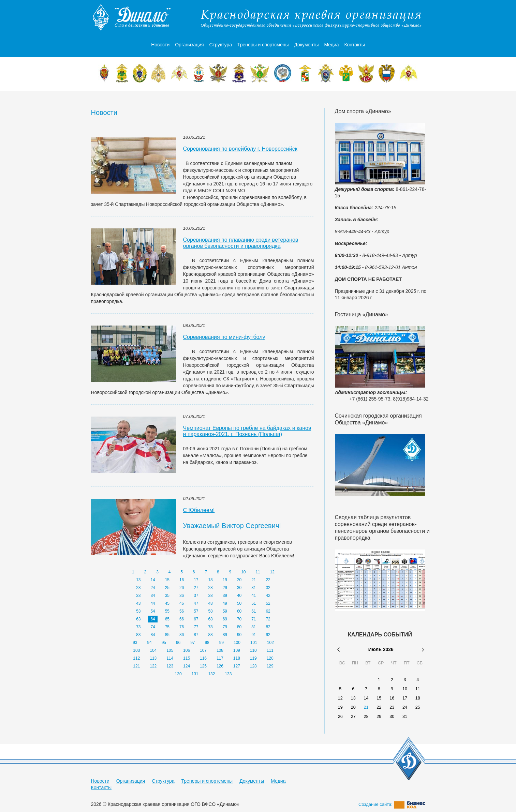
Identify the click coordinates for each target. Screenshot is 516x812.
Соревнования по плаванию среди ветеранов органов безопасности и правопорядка (241, 243)
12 (272, 572)
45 (167, 603)
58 (210, 611)
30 (239, 588)
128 (253, 666)
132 (211, 674)
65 (167, 619)
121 (136, 666)
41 (254, 596)
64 (153, 619)
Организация (189, 45)
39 (225, 596)
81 (254, 627)
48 (210, 603)
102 (270, 643)
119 (253, 658)
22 (268, 580)
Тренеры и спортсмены (263, 45)
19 (225, 580)
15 (167, 580)
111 (270, 650)
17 (196, 580)
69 (225, 619)
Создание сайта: (392, 804)
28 (210, 588)
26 (182, 588)
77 (196, 627)
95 (164, 643)
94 (149, 643)
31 (254, 588)
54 (153, 611)
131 (195, 674)
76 (182, 627)
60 (239, 611)
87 (196, 635)
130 (178, 674)
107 (203, 650)
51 (254, 603)
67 (196, 619)
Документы (306, 45)
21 (254, 580)
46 (182, 603)
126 (220, 666)
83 (138, 635)
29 (225, 588)
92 (268, 635)
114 (170, 658)
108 (220, 650)
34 (153, 596)
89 (225, 635)
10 (243, 572)
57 (196, 611)
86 (182, 635)
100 (237, 643)
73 (138, 627)
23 (138, 588)
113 (153, 658)
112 (136, 658)
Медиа (331, 45)
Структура (221, 45)
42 (268, 596)
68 (210, 619)
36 (182, 596)
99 (222, 643)
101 (254, 643)
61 (254, 611)
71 (254, 619)
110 (253, 650)
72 (268, 619)
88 (210, 635)
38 (210, 596)
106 (187, 650)
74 (153, 627)
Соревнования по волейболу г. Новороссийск (240, 149)
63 (138, 619)
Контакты (354, 45)
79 (225, 627)
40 (239, 596)
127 (237, 666)
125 (203, 666)
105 (170, 650)
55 (167, 611)
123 (170, 666)
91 (254, 635)
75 (167, 627)
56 (182, 611)
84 (153, 635)
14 (153, 580)
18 (210, 580)
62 (268, 611)
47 (196, 603)
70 (239, 619)
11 (258, 572)
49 (225, 603)
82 (268, 627)
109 (237, 650)
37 (196, 596)
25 (167, 588)
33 (138, 596)
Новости (160, 45)
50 (239, 603)
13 (138, 580)
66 (182, 619)
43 (138, 603)
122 (153, 666)
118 (237, 658)
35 (167, 596)
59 (225, 611)
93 (135, 643)
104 (153, 650)
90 (239, 635)
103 (136, 650)
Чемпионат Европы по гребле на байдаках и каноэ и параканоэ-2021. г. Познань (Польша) (247, 431)
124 (187, 666)
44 (153, 603)
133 (228, 674)
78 (210, 627)
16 (182, 580)
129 (270, 666)
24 (153, 588)
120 (270, 658)
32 (268, 588)
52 (268, 603)
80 (239, 627)
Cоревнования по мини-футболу (224, 337)
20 (239, 580)
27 (196, 588)
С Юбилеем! (199, 510)
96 (178, 643)
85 (167, 635)
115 (187, 658)
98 (207, 643)
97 (193, 643)
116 (203, 658)
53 (138, 611)
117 (220, 658)
